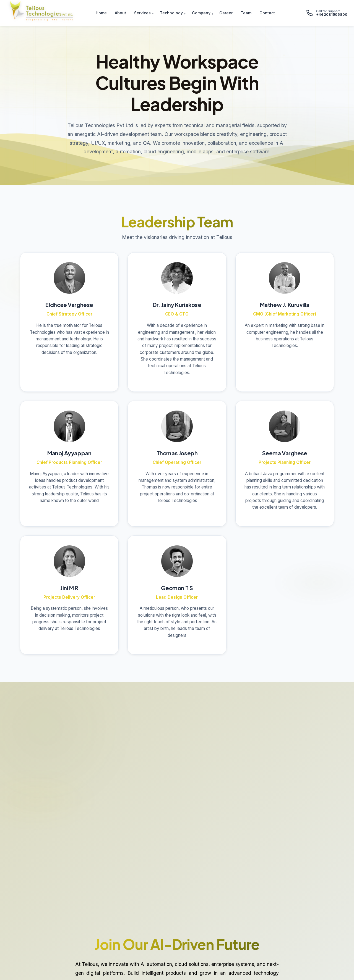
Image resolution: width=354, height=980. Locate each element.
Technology (171, 13)
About (120, 13)
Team (246, 13)
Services (142, 13)
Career (226, 13)
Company (201, 13)
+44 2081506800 (332, 15)
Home (101, 13)
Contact (267, 13)
